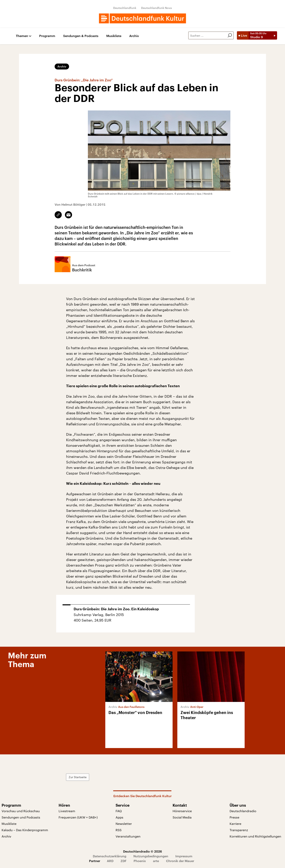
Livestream (67, 811)
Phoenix (140, 861)
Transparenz (239, 830)
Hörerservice (182, 811)
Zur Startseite (78, 777)
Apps (119, 817)
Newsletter (124, 824)
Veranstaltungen (128, 836)
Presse (234, 817)
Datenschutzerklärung (110, 856)
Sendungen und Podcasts (21, 817)
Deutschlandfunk (125, 8)
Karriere (235, 824)
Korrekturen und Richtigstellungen (255, 836)
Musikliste (114, 36)
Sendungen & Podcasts (81, 36)
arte (156, 861)
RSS (119, 830)
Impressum (184, 856)
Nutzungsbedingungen (151, 856)
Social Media (182, 817)
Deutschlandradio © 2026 (142, 851)
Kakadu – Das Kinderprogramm (25, 830)
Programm (47, 36)
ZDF (123, 861)
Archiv (134, 36)
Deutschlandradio (243, 811)
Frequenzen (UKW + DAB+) (78, 817)
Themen (22, 36)
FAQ (119, 811)
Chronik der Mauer (180, 861)
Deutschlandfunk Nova (156, 8)
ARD (110, 861)
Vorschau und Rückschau (21, 811)
